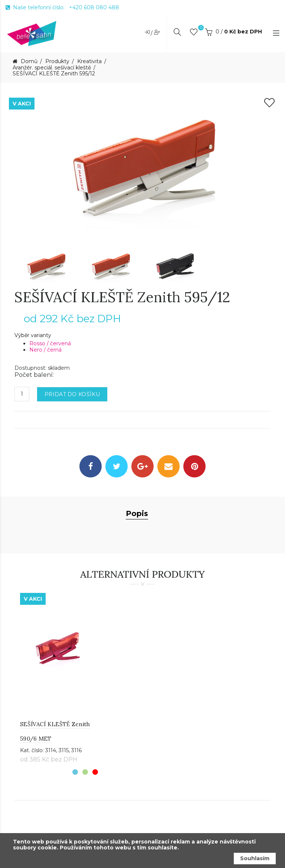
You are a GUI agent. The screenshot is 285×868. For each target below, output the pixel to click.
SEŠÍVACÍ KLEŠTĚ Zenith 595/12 (54, 74)
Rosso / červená (50, 343)
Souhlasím (255, 858)
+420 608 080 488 (94, 7)
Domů (28, 61)
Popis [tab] (137, 513)
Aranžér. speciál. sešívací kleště (52, 68)
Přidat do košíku (72, 394)
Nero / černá (45, 350)
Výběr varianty (33, 335)
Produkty (57, 61)
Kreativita (89, 61)
